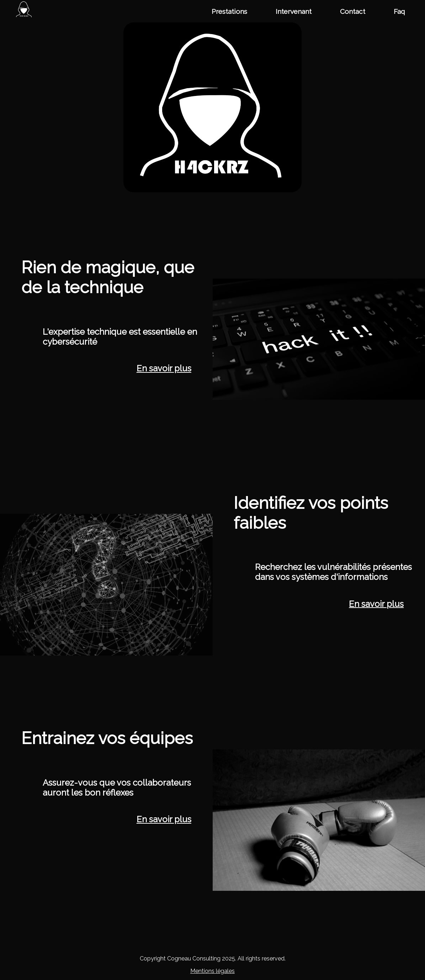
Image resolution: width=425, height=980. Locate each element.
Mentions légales (212, 971)
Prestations (229, 11)
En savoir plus (164, 368)
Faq (399, 11)
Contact (353, 11)
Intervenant (294, 11)
